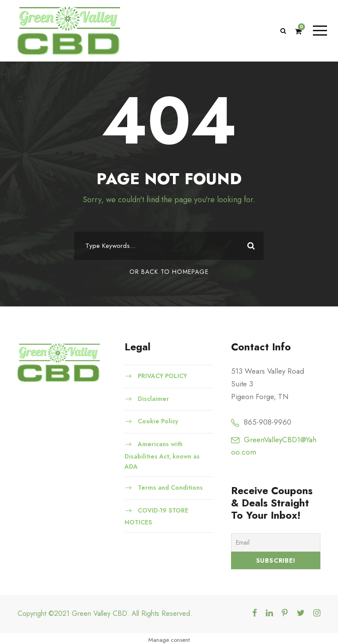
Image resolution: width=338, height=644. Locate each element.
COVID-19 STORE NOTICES (157, 517)
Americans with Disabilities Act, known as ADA (162, 455)
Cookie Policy (158, 421)
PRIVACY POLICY (163, 376)
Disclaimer (153, 399)
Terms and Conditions (170, 488)
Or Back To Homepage (169, 272)
